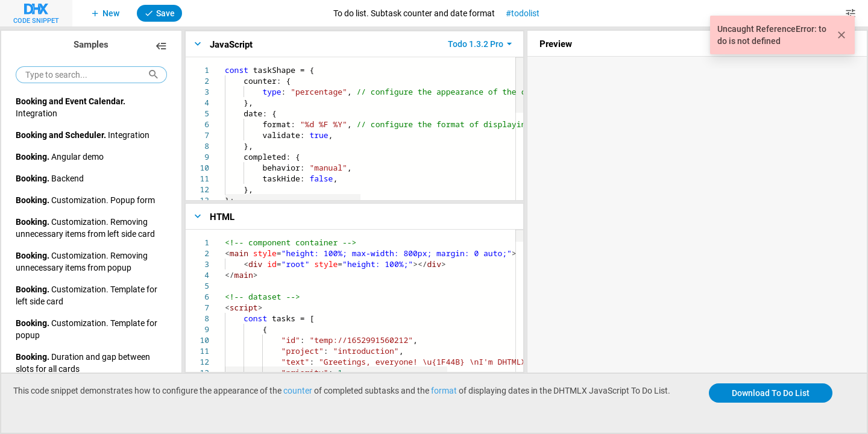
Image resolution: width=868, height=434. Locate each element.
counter (298, 390)
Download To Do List (771, 393)
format (444, 390)
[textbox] (225, 65)
